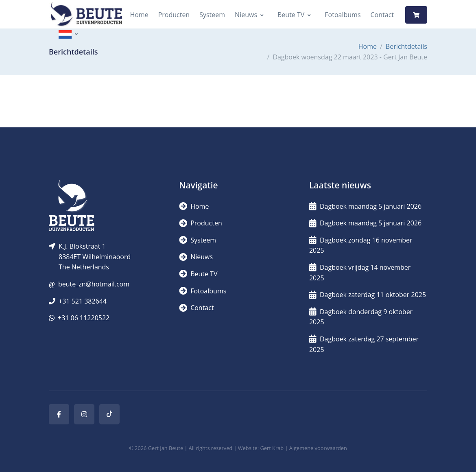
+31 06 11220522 (84, 318)
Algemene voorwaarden (318, 448)
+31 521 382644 (83, 301)
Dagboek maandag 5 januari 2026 (365, 206)
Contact (382, 15)
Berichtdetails (406, 46)
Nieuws (246, 15)
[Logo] (86, 15)
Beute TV (291, 15)
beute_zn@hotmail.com (94, 284)
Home (139, 15)
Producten (174, 15)
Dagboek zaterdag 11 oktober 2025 (368, 295)
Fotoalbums (343, 15)
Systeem (212, 15)
